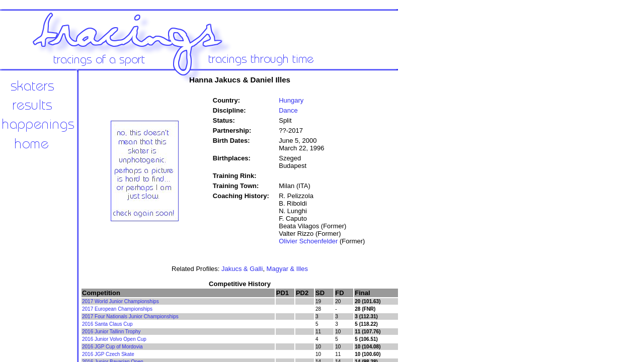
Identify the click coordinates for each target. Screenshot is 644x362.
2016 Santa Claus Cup (107, 324)
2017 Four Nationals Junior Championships (130, 316)
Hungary (291, 100)
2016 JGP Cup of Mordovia (112, 347)
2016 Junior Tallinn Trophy (111, 332)
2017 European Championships (117, 309)
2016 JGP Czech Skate (108, 354)
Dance (288, 110)
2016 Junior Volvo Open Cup (114, 339)
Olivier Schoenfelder (308, 241)
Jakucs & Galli (242, 269)
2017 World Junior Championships (120, 301)
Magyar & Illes (287, 269)
